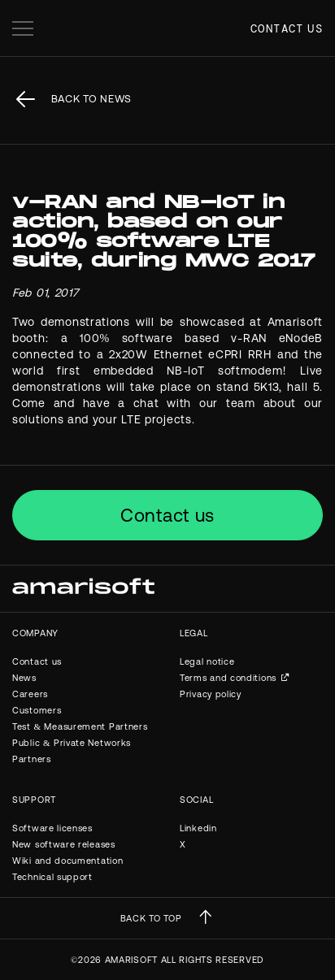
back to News (91, 99)
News (24, 678)
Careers (30, 694)
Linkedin (198, 828)
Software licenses (52, 828)
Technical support (52, 877)
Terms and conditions (228, 678)
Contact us (287, 28)
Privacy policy (211, 694)
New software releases (64, 844)
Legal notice (207, 661)
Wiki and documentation (67, 861)
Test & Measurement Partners (80, 726)
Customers (37, 710)
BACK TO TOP (151, 918)
